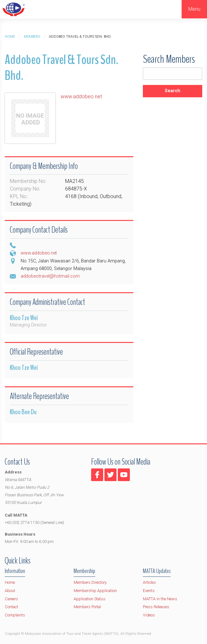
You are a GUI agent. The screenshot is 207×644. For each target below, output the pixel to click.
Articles (149, 582)
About (10, 591)
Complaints (15, 615)
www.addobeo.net (81, 97)
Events (149, 591)
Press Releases (156, 607)
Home (10, 37)
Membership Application (95, 591)
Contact (11, 607)
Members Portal (87, 607)
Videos (149, 615)
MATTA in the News (160, 599)
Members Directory (90, 582)
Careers (11, 599)
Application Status (90, 599)
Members (32, 37)
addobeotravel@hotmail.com (50, 276)
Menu (194, 9)
